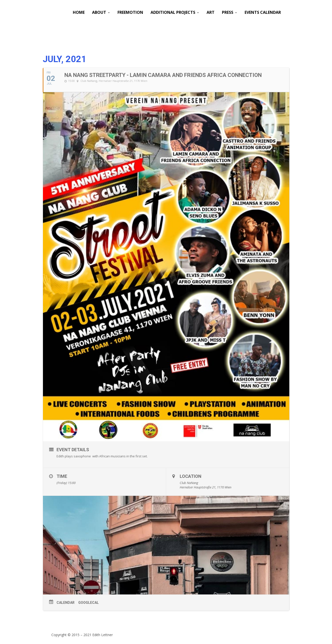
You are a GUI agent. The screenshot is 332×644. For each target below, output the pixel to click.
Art (211, 12)
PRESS (228, 12)
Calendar (66, 603)
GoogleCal (88, 603)
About (99, 12)
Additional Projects (173, 12)
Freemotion (130, 12)
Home (79, 12)
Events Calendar (263, 12)
